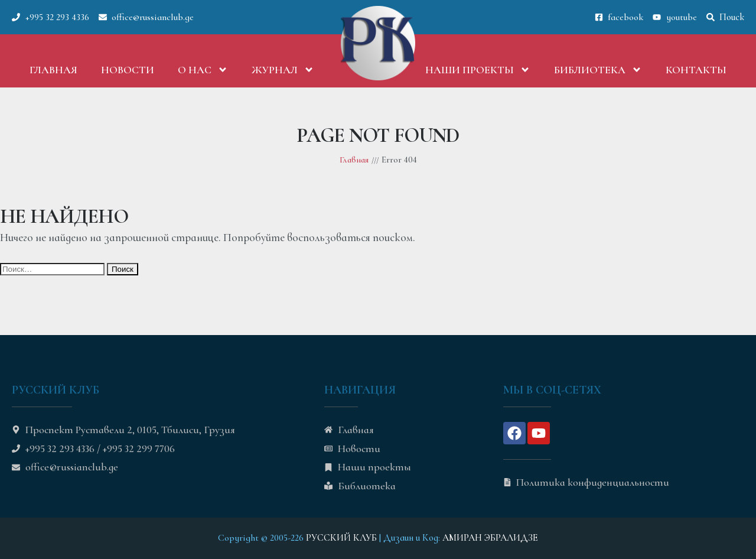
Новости (128, 70)
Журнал (283, 70)
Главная (53, 70)
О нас (203, 70)
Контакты (696, 70)
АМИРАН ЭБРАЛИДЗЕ (490, 538)
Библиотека (598, 70)
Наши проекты (478, 70)
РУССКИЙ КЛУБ (341, 538)
